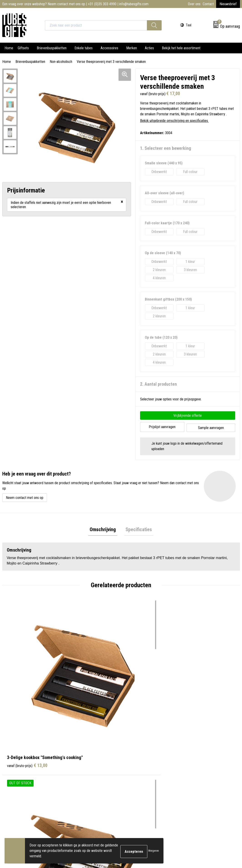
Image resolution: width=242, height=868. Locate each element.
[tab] (104, 529)
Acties (149, 48)
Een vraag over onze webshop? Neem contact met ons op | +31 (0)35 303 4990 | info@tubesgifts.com (75, 4)
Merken (132, 48)
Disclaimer (193, 758)
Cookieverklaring (197, 744)
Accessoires (109, 48)
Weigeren (154, 851)
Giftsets (23, 48)
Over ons (194, 4)
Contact (208, 4)
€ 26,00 (86, 673)
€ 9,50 (204, 673)
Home (9, 48)
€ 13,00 (27, 673)
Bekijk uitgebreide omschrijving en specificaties (175, 121)
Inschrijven (221, 809)
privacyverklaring (198, 818)
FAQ (71, 758)
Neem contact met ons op (25, 496)
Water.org (75, 772)
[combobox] (96, 25)
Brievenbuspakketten (52, 48)
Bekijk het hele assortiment (181, 48)
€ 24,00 (146, 673)
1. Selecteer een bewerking (166, 148)
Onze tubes (76, 744)
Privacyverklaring (198, 751)
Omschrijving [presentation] (104, 529)
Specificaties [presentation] (137, 529)
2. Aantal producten (158, 384)
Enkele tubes (84, 48)
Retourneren (135, 751)
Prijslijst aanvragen (162, 426)
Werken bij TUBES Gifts (85, 765)
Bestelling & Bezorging (143, 744)
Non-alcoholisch (61, 62)
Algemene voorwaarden (202, 738)
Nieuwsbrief (228, 4)
